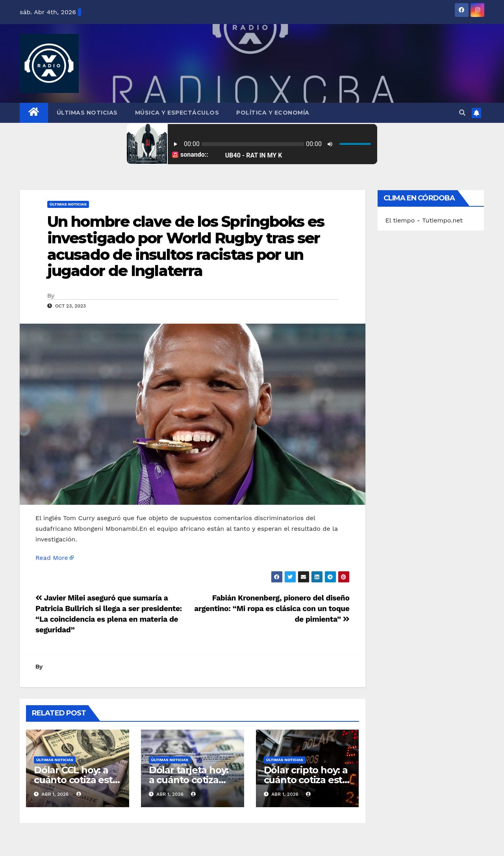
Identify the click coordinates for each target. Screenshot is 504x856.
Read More (52, 558)
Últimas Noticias (87, 113)
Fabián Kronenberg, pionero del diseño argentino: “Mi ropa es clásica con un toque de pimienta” (272, 609)
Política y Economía (273, 113)
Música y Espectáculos (177, 113)
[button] (462, 113)
